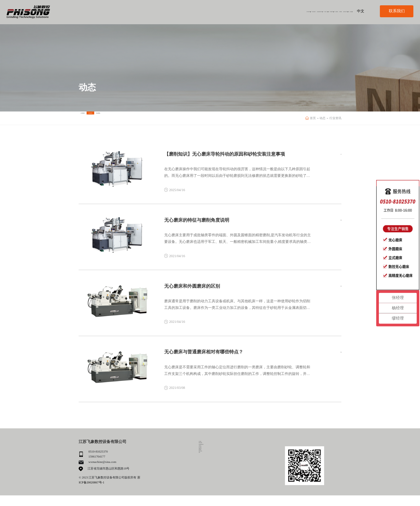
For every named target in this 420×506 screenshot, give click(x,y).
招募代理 (283, 11)
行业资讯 (131, 118)
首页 (313, 118)
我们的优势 (189, 11)
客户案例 (262, 11)
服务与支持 (323, 11)
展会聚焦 (166, 118)
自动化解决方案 (215, 11)
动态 (343, 11)
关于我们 (167, 11)
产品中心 (241, 11)
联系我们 (303, 11)
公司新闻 (96, 118)
